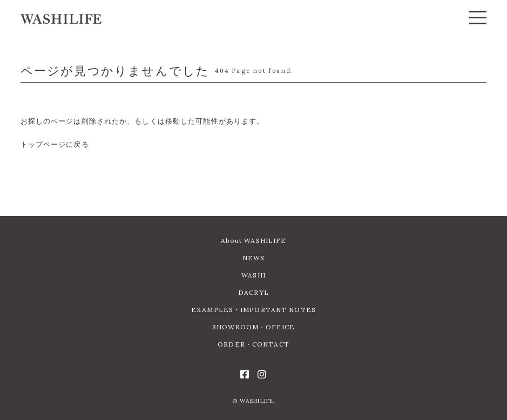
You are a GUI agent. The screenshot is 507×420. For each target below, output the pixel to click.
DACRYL (253, 292)
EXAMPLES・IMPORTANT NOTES (253, 310)
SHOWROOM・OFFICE (253, 327)
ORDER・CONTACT (253, 344)
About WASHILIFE (254, 241)
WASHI (253, 275)
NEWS (253, 258)
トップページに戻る (55, 144)
